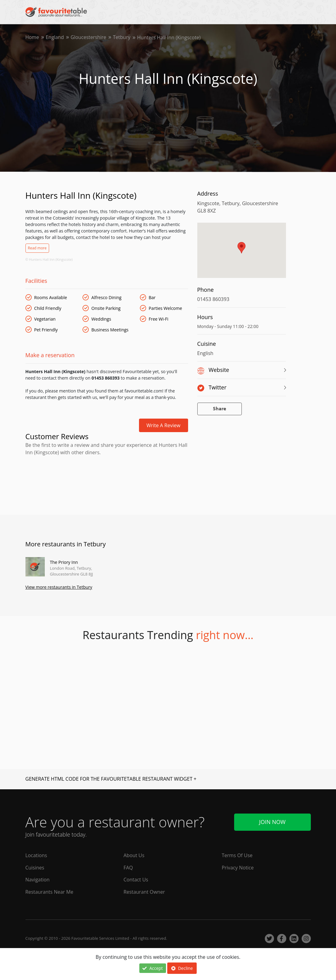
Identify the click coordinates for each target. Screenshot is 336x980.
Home (32, 37)
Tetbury (123, 37)
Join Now (272, 822)
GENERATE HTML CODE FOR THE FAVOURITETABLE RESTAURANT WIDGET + (111, 779)
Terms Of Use (237, 855)
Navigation (38, 880)
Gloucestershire (89, 37)
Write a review (163, 425)
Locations (36, 855)
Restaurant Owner (144, 892)
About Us (134, 855)
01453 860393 (213, 299)
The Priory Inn (64, 562)
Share (220, 409)
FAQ (128, 868)
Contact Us (136, 880)
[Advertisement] (107, 483)
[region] (242, 253)
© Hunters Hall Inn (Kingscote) (49, 259)
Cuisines (35, 868)
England (55, 37)
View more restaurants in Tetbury (59, 587)
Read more (37, 248)
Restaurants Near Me (50, 892)
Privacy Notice (238, 868)
